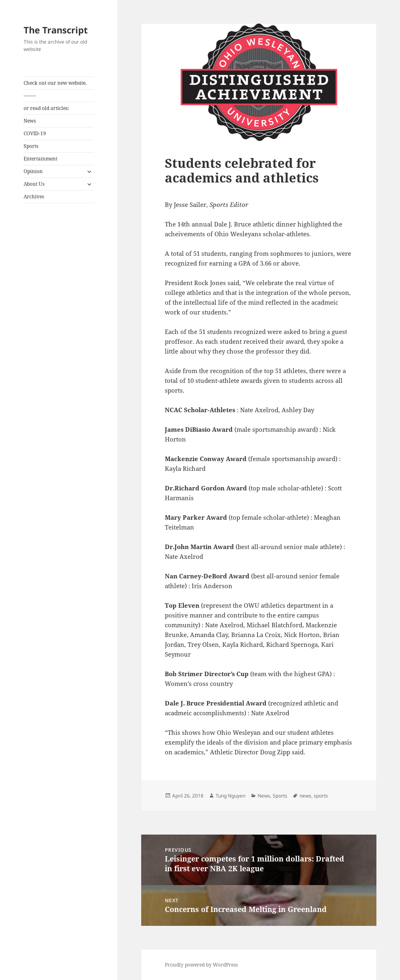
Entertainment (40, 159)
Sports (31, 146)
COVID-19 (35, 133)
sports (321, 796)
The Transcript (56, 30)
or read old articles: (46, 108)
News (30, 121)
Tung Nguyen (231, 796)
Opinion (33, 171)
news (305, 796)
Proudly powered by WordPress (201, 965)
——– (30, 96)
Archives (34, 197)
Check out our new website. (55, 83)
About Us (34, 184)
